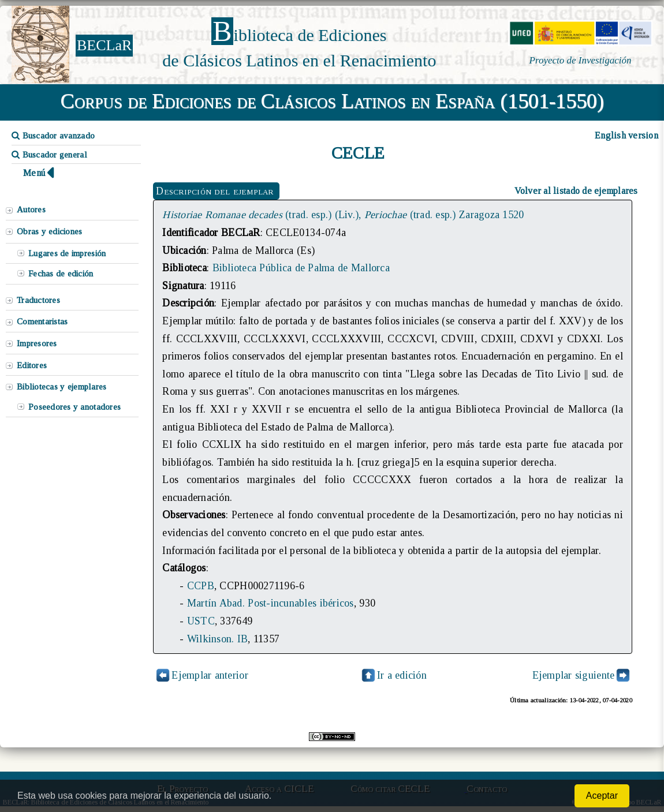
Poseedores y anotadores (74, 407)
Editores (32, 365)
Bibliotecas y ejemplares (61, 387)
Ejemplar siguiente (574, 675)
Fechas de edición (61, 274)
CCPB (201, 586)
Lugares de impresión (67, 253)
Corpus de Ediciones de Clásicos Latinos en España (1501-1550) (332, 101)
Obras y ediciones (50, 231)
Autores (31, 209)
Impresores (37, 343)
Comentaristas (42, 321)
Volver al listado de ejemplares (576, 191)
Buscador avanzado (53, 136)
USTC (201, 621)
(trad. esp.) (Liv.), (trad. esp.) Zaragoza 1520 (343, 215)
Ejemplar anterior (210, 675)
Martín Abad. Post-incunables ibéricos (271, 603)
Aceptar (602, 796)
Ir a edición (393, 675)
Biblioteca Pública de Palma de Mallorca (301, 268)
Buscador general (49, 155)
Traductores (38, 300)
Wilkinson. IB (217, 639)
